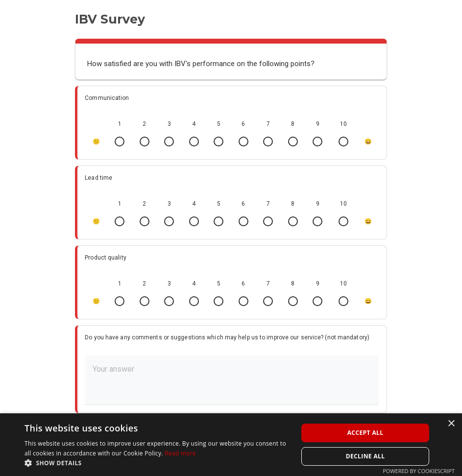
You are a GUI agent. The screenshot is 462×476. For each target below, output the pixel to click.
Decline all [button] (365, 456)
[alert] (231, 445)
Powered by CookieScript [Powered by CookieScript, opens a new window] (419, 471)
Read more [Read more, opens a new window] (180, 453)
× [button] (451, 424)
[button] (157, 463)
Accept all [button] (365, 433)
